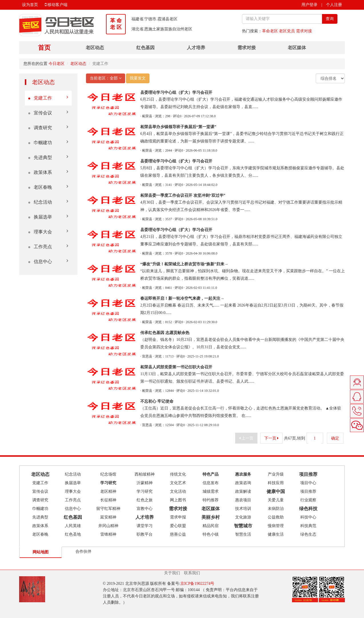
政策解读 (243, 491)
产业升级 (276, 474)
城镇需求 (211, 491)
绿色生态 (308, 534)
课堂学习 (145, 526)
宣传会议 (48, 113)
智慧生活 (243, 534)
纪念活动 (48, 202)
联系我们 (192, 573)
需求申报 (178, 517)
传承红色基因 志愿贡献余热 (165, 333)
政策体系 (48, 172)
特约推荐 (211, 500)
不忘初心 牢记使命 (157, 401)
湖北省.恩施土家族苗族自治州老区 (162, 29)
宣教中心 (145, 509)
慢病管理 (276, 526)
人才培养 (196, 48)
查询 (330, 19)
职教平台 (145, 534)
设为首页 (30, 5)
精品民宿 (211, 526)
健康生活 (276, 534)
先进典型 (48, 157)
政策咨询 (243, 483)
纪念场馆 (108, 474)
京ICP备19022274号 (197, 584)
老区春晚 (48, 187)
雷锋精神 (108, 534)
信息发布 (211, 483)
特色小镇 (211, 534)
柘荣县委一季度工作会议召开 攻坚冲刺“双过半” (183, 195)
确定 (335, 438)
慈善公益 (178, 534)
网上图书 (178, 500)
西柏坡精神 (145, 474)
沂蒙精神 (145, 483)
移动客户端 (56, 5)
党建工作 (48, 98)
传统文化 (178, 474)
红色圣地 (73, 534)
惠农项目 (243, 500)
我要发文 (138, 78)
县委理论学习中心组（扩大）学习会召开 (176, 93)
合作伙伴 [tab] (83, 552)
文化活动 (178, 491)
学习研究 (145, 491)
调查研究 (48, 127)
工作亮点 (48, 246)
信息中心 (48, 261)
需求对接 (304, 31)
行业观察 (308, 500)
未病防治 (276, 509)
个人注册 (334, 5)
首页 (44, 48)
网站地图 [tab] (41, 552)
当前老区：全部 (106, 78)
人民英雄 (73, 526)
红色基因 (145, 48)
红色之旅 (145, 500)
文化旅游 (243, 517)
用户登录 (309, 5)
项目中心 (308, 483)
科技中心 (308, 517)
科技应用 (276, 483)
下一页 (272, 438)
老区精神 (108, 491)
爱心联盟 (178, 526)
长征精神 (108, 500)
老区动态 (95, 48)
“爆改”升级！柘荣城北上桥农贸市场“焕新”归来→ (184, 264)
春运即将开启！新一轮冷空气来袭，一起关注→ (182, 298)
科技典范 (308, 526)
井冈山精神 (108, 526)
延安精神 (108, 517)
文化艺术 (178, 483)
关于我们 (172, 573)
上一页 (246, 438)
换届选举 (48, 217)
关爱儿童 (276, 500)
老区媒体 (297, 48)
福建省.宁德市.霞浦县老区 (154, 19)
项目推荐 (308, 491)
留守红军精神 (108, 509)
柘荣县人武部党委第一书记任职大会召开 (176, 367)
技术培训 (243, 509)
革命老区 (270, 31)
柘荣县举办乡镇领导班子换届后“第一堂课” (178, 127)
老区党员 (287, 31)
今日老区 (57, 64)
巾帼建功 (48, 142)
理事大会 (48, 231)
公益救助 (276, 517)
